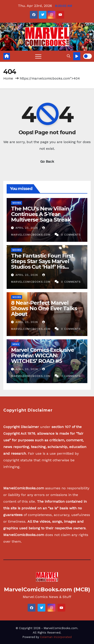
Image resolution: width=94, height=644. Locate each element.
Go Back (47, 161)
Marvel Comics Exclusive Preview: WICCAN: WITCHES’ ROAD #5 (42, 355)
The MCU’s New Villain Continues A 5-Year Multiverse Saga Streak (41, 214)
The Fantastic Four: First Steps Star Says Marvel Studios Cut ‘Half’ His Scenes (42, 264)
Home (8, 78)
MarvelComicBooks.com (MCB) (47, 589)
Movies (17, 203)
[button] (69, 56)
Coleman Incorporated (56, 637)
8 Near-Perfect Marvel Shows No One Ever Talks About (44, 308)
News (16, 344)
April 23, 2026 (27, 228)
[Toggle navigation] (38, 56)
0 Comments (71, 235)
